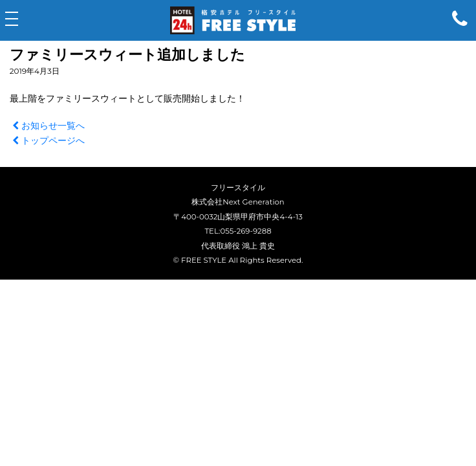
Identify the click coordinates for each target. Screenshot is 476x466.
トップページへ (47, 140)
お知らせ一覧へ (47, 126)
